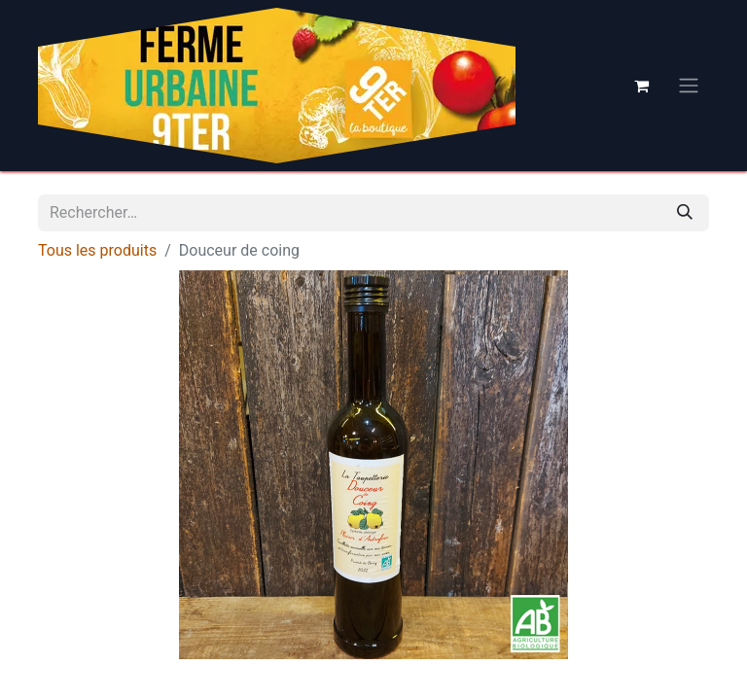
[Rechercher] (685, 213)
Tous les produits (97, 250)
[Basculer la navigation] (689, 86)
